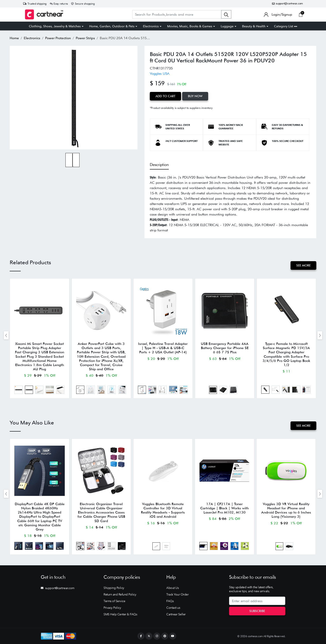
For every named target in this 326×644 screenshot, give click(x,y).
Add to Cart (165, 96)
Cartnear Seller (176, 614)
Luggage (227, 26)
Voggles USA (160, 74)
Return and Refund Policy (120, 594)
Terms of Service (114, 601)
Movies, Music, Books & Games (190, 26)
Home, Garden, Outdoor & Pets (112, 26)
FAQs (170, 601)
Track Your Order (177, 594)
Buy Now (195, 96)
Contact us (173, 608)
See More (303, 265)
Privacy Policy (112, 608)
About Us (172, 588)
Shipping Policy (114, 588)
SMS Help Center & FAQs (120, 614)
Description (159, 165)
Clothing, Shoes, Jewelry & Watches (55, 26)
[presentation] (6, 335)
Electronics (151, 26)
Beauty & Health (254, 26)
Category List (286, 26)
